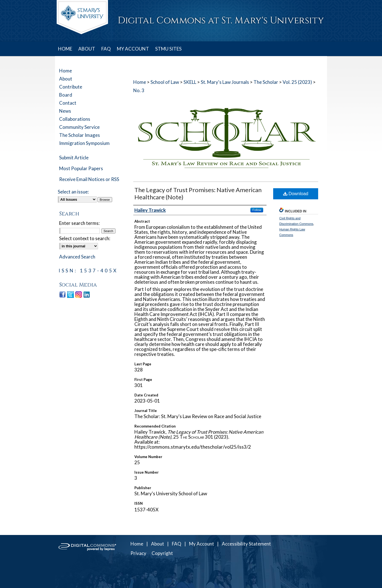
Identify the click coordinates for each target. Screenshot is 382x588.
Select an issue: (73, 192)
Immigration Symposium (84, 143)
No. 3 (139, 90)
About (66, 79)
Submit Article (74, 158)
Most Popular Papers (81, 168)
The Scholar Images (80, 135)
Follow (257, 210)
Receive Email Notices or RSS (89, 179)
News (65, 111)
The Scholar (266, 82)
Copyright (162, 553)
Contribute (71, 87)
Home (140, 82)
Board (66, 95)
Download (296, 194)
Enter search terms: (79, 223)
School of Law (165, 82)
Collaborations (75, 119)
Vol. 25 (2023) (297, 82)
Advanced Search (77, 257)
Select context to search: (85, 238)
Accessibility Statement (246, 544)
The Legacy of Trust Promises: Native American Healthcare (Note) (198, 193)
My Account (202, 544)
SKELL (190, 82)
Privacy (138, 553)
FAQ (177, 544)
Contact (68, 103)
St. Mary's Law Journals (225, 82)
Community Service (79, 127)
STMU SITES (168, 49)
